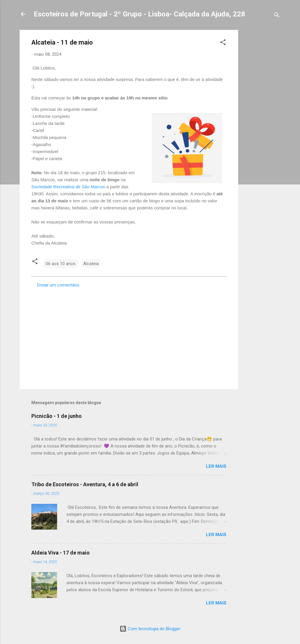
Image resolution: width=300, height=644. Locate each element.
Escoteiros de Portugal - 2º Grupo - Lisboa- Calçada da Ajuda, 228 (139, 14)
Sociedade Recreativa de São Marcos (68, 187)
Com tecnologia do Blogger (150, 629)
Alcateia (91, 264)
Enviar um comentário (58, 285)
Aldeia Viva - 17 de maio (60, 553)
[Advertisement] (262, 118)
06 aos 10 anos (61, 264)
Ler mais (216, 466)
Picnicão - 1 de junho (57, 416)
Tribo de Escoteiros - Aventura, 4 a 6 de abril (85, 484)
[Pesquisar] (277, 16)
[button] (223, 43)
